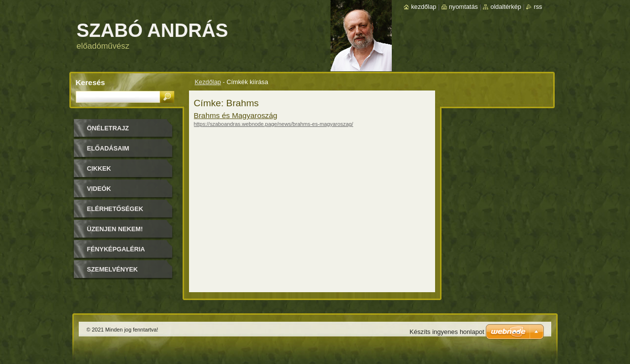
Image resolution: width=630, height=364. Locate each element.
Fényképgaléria (116, 249)
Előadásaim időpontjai (108, 152)
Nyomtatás (463, 7)
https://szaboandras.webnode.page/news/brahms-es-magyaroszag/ (274, 124)
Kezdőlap (208, 82)
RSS (538, 7)
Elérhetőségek (115, 209)
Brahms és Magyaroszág (236, 115)
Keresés (91, 82)
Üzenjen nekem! (115, 229)
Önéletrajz (108, 128)
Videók (99, 189)
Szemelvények (113, 269)
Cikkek (99, 168)
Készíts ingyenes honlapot (447, 332)
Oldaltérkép (506, 7)
